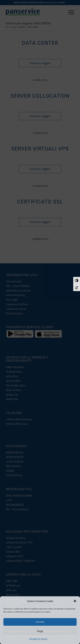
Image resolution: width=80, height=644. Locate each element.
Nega (40, 631)
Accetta (40, 622)
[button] (75, 601)
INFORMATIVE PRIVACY (38, 639)
